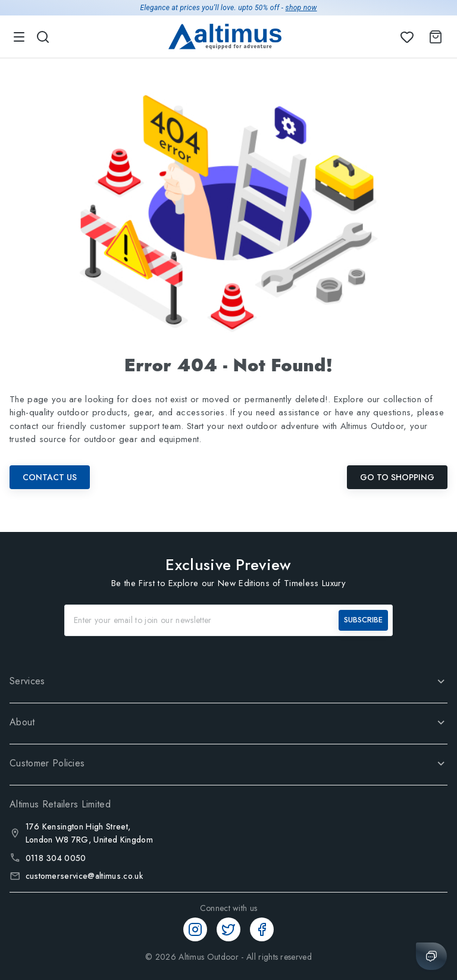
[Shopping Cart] (433, 37)
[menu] (19, 37)
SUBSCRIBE (363, 620)
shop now (301, 8)
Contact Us (50, 477)
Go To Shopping (397, 477)
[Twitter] (228, 929)
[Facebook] (262, 929)
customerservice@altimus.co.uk (84, 876)
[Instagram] (195, 929)
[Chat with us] (431, 956)
